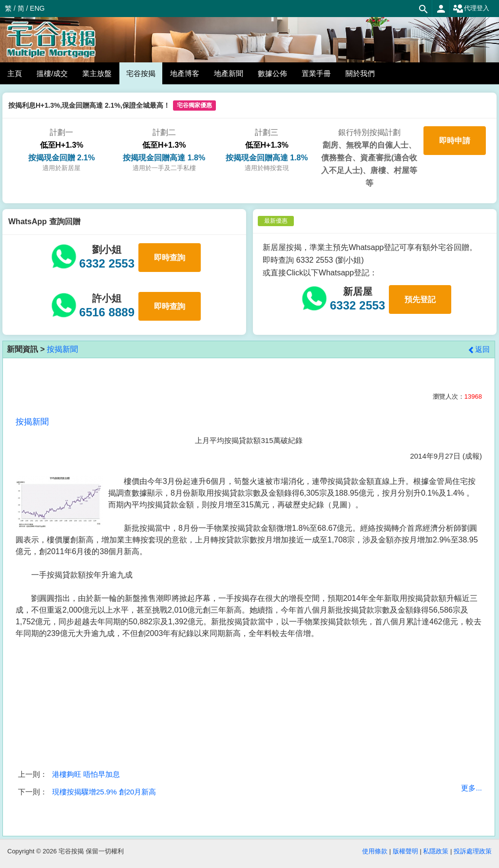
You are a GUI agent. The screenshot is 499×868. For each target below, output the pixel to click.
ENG (37, 8)
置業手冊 (316, 73)
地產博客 (185, 73)
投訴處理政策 (473, 851)
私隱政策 (436, 851)
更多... (471, 788)
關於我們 (360, 73)
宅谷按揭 (141, 73)
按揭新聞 (62, 349)
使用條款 (375, 851)
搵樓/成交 (52, 73)
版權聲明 (405, 851)
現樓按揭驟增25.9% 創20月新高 (104, 792)
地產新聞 (229, 73)
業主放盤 (97, 73)
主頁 (15, 73)
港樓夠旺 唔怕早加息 (86, 774)
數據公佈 (272, 73)
